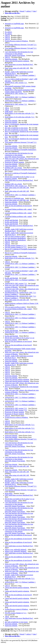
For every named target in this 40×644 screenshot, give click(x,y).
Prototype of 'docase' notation (15, 162)
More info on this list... (13, 13)
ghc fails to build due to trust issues (16, 128)
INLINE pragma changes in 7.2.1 (16, 245)
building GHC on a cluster (14, 168)
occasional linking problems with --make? (19, 209)
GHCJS (8, 36)
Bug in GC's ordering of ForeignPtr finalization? (21, 150)
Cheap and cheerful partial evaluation (17, 61)
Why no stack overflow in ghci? (15, 236)
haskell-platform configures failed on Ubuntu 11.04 (22, 303)
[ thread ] (22, 11)
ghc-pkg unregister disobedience (16, 238)
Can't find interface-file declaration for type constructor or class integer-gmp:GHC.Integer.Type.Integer (19, 54)
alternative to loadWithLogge (15, 24)
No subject (9, 32)
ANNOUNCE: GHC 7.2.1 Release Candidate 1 (20, 75)
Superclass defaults (11, 59)
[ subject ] (29, 11)
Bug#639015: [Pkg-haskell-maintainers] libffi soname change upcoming (20, 91)
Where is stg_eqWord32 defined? (16, 550)
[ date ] (35, 11)
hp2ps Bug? (9, 493)
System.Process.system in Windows (17, 41)
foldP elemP (9, 112)
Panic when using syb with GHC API (17, 68)
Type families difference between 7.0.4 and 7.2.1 (21, 45)
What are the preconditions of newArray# (18, 206)
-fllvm (7, 108)
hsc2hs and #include (12, 220)
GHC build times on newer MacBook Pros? (19, 65)
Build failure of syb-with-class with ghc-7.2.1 (20, 113)
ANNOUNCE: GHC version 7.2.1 (16, 83)
